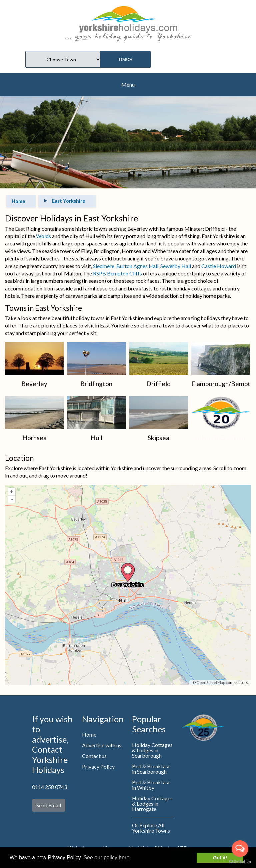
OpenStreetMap (211, 682)
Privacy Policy (98, 766)
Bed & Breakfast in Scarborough (151, 769)
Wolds (43, 236)
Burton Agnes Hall (137, 266)
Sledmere (104, 266)
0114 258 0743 (49, 787)
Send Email (49, 805)
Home (89, 734)
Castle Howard (218, 266)
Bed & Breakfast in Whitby (151, 785)
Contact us (94, 756)
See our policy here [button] (106, 857)
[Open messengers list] (240, 849)
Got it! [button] (220, 858)
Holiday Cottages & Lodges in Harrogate (152, 803)
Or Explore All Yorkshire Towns (151, 828)
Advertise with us (102, 745)
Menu (128, 85)
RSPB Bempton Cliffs (117, 273)
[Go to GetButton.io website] (240, 861)
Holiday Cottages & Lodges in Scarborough (152, 750)
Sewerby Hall (176, 266)
